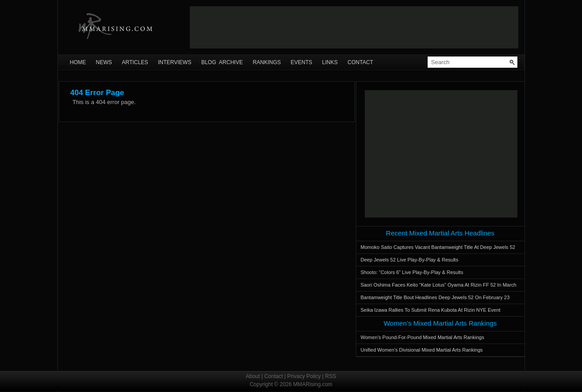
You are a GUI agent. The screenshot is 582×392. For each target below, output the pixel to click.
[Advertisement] (354, 27)
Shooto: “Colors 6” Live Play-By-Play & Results (412, 272)
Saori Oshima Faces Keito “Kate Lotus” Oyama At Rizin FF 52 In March (439, 285)
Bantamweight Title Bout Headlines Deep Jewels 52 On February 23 (435, 297)
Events (302, 62)
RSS (331, 376)
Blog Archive (222, 62)
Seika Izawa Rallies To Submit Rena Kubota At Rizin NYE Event (431, 310)
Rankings (267, 62)
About (253, 376)
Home (78, 62)
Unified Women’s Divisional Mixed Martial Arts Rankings (422, 350)
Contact (361, 62)
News (104, 62)
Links (330, 62)
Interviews (175, 62)
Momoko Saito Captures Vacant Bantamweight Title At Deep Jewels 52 (438, 247)
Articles (135, 62)
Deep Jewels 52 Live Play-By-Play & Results (410, 260)
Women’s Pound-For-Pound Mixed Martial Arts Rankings (422, 337)
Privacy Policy (304, 376)
